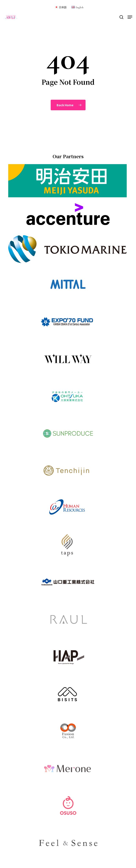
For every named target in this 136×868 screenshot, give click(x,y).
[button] (130, 17)
